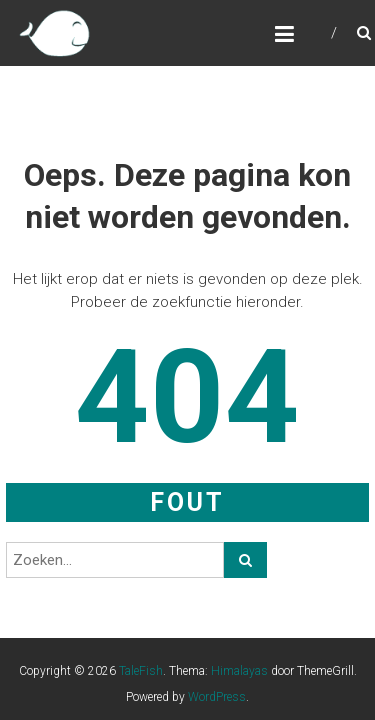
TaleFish (141, 671)
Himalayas (239, 671)
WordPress (217, 697)
